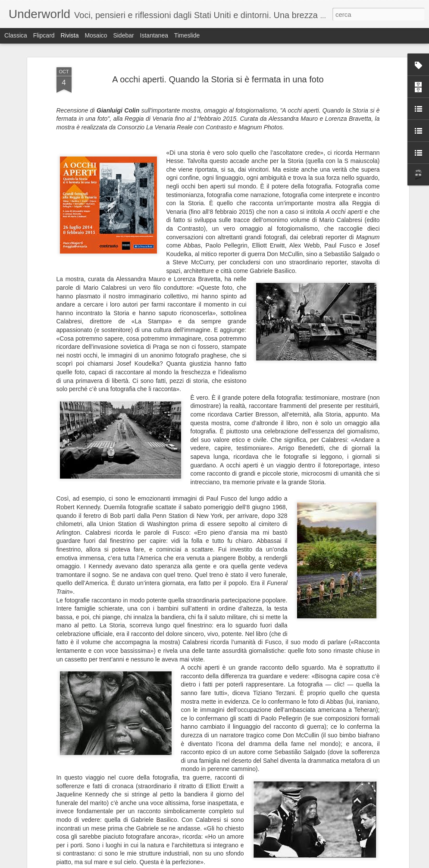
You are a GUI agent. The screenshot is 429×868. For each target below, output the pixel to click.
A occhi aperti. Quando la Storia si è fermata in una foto (218, 75)
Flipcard (44, 35)
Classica (16, 35)
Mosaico (96, 35)
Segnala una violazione (277, 863)
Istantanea (154, 35)
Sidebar (123, 35)
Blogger (242, 863)
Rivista (69, 35)
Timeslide (187, 35)
